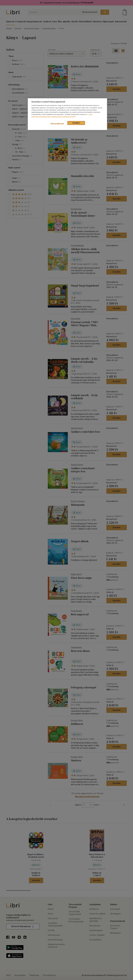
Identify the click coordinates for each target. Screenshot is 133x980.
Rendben (76, 123)
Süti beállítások (57, 123)
